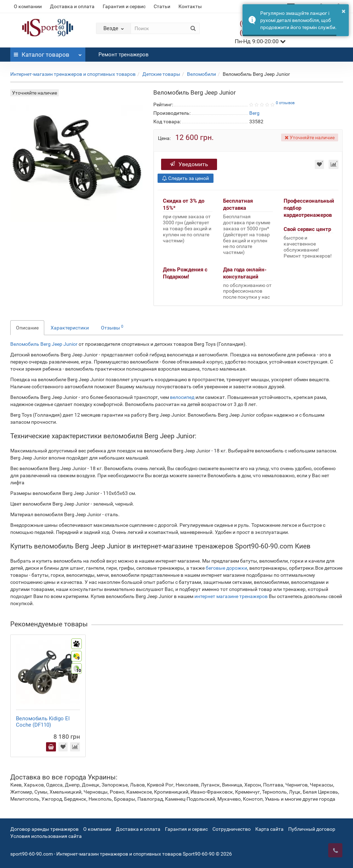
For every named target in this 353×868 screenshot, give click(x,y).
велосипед (182, 397)
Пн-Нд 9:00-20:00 (260, 41)
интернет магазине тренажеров (231, 596)
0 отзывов (285, 103)
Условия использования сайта (46, 836)
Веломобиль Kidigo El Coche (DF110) (43, 722)
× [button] (344, 11)
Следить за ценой (186, 178)
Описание (27, 328)
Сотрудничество (232, 829)
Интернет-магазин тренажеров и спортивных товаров (73, 74)
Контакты (190, 6)
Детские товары (161, 74)
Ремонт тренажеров (124, 55)
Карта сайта (269, 829)
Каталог (48, 53)
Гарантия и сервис (124, 6)
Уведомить (189, 164)
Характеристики (70, 328)
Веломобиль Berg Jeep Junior (44, 344)
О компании (28, 6)
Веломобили (201, 74)
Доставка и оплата (72, 6)
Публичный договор (312, 829)
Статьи (162, 6)
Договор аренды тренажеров (44, 829)
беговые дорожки (226, 568)
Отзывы (112, 327)
